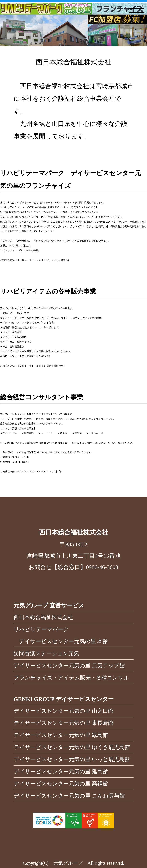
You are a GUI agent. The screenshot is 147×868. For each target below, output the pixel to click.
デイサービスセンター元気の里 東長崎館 (64, 723)
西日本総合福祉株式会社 (43, 617)
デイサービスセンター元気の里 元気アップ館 (69, 666)
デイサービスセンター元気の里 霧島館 (61, 735)
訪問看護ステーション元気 (46, 653)
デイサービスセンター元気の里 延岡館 (61, 772)
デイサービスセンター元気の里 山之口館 (64, 711)
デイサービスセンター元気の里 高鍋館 (61, 784)
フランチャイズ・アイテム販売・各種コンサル (71, 678)
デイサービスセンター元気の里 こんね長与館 (69, 796)
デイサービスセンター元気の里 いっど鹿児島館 (72, 759)
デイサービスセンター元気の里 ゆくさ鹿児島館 (72, 747)
